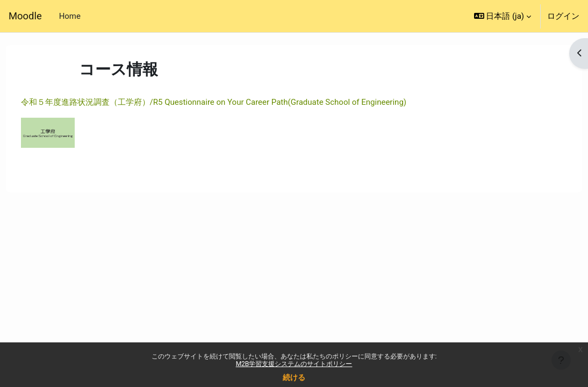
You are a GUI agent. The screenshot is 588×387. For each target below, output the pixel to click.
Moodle (25, 16)
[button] (503, 16)
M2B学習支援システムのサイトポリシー (294, 364)
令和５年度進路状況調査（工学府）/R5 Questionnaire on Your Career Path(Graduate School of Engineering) (234, 102)
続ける (294, 377)
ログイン (563, 16)
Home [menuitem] (70, 16)
